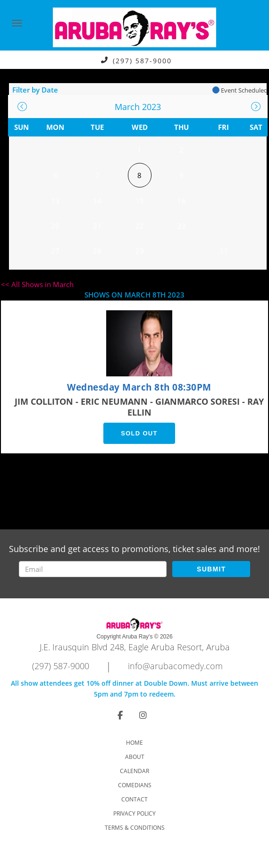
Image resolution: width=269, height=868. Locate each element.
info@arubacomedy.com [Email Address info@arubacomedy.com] (175, 666)
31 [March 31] (224, 251)
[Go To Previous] (22, 106)
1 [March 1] (139, 150)
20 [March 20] (55, 226)
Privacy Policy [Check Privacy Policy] (134, 813)
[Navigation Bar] (17, 23)
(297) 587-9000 (142, 60)
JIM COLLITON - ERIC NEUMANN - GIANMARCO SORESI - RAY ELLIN (139, 407)
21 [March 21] (97, 226)
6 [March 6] (55, 175)
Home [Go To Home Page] (134, 743)
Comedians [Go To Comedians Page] (135, 785)
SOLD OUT (139, 433)
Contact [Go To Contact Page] (134, 799)
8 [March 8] (139, 175)
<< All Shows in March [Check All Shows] (37, 284)
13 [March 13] (55, 201)
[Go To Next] (256, 106)
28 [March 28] (97, 251)
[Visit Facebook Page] (120, 715)
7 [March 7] (97, 175)
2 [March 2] (181, 150)
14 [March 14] (97, 201)
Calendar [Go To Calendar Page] (134, 771)
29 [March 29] (140, 251)
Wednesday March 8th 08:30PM (139, 387)
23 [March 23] (182, 226)
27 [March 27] (55, 251)
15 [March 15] (140, 201)
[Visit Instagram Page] (143, 715)
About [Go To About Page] (135, 757)
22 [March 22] (140, 226)
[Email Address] (93, 569)
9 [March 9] (181, 175)
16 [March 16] (182, 201)
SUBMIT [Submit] (211, 569)
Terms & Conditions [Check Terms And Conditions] (135, 828)
